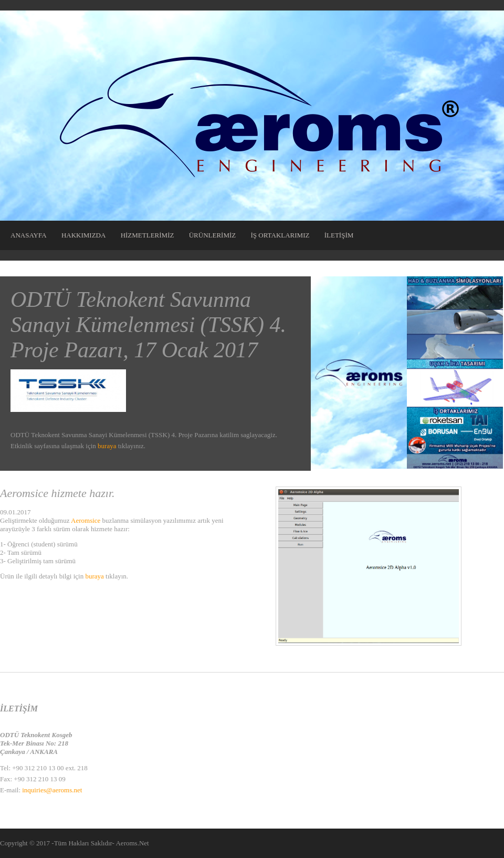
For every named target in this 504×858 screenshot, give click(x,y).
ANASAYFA (29, 235)
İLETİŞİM (339, 235)
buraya (107, 446)
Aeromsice (86, 520)
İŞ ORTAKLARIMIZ (280, 235)
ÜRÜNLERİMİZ (213, 235)
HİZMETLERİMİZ (148, 235)
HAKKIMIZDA (84, 235)
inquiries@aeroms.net (52, 790)
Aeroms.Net (132, 843)
